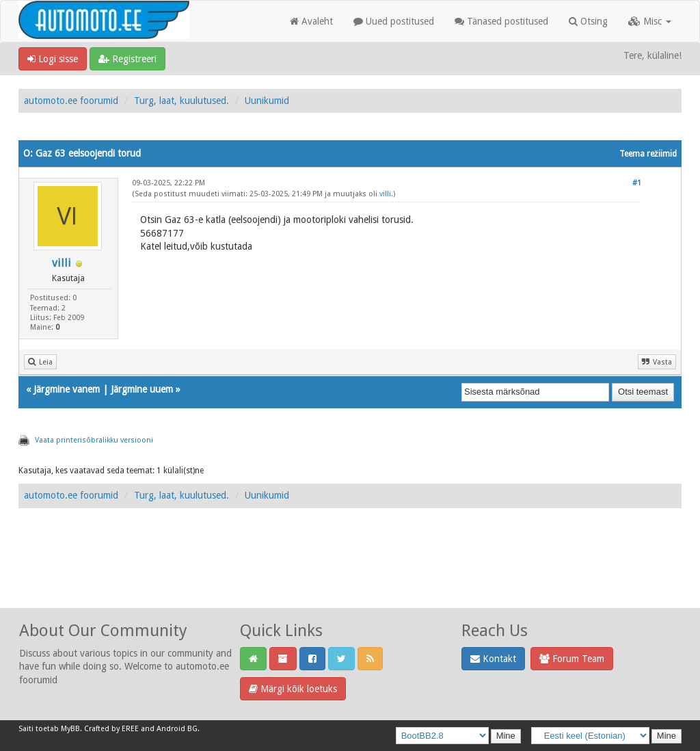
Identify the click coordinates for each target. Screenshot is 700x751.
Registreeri (127, 59)
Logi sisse (53, 59)
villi (62, 263)
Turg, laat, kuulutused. (181, 101)
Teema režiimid (648, 154)
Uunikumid (267, 101)
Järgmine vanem (67, 389)
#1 (637, 183)
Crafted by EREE (111, 729)
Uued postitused (394, 21)
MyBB (70, 729)
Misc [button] (650, 21)
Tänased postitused (501, 21)
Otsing (588, 21)
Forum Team (572, 659)
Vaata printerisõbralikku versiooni (94, 440)
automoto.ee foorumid (71, 101)
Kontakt (493, 659)
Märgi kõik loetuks (293, 689)
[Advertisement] (350, 573)
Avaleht (311, 21)
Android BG (177, 729)
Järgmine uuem (142, 389)
